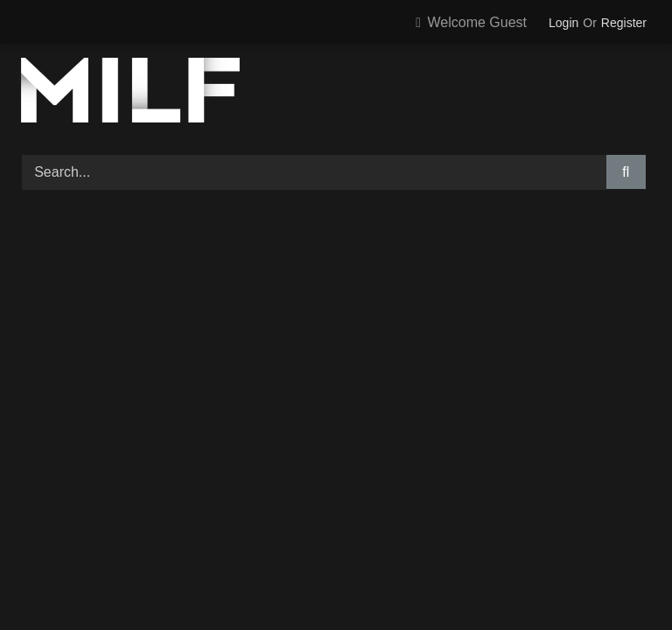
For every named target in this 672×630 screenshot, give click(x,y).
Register (624, 23)
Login (563, 23)
